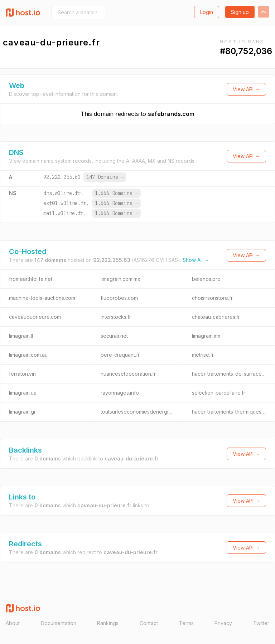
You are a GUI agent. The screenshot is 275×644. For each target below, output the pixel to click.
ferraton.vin (22, 374)
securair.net (114, 336)
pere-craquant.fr (120, 355)
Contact (149, 623)
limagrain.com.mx (120, 279)
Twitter (261, 623)
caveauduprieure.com (35, 317)
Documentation (59, 623)
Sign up (240, 12)
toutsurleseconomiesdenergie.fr (138, 412)
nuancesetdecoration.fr (128, 374)
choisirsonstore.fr (212, 298)
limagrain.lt (21, 336)
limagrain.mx (206, 336)
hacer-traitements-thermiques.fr (229, 412)
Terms (186, 623)
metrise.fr (203, 355)
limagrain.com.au (28, 355)
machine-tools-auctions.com (42, 298)
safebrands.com (171, 114)
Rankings (108, 623)
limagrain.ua (23, 393)
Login (207, 12)
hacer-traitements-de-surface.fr (229, 374)
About (13, 623)
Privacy (223, 623)
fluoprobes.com (119, 298)
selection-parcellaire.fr (219, 393)
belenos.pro (206, 279)
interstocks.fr (116, 317)
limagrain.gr (22, 412)
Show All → (196, 260)
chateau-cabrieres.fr (216, 317)
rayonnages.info (120, 393)
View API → (246, 89)
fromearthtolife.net (31, 279)
